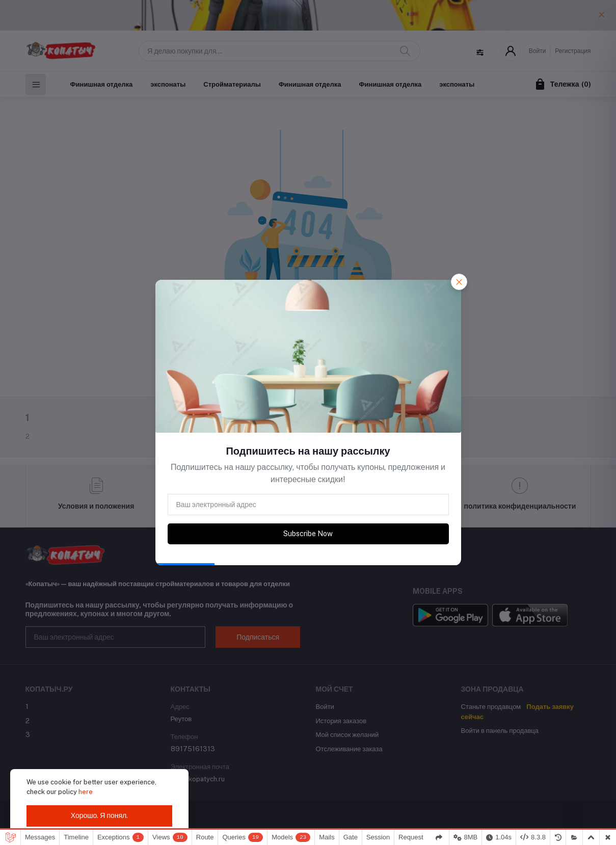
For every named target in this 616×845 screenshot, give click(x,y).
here (86, 792)
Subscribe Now (308, 534)
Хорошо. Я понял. (100, 815)
